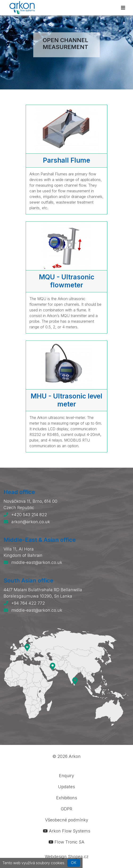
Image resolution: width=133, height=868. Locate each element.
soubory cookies (50, 863)
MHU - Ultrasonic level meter (66, 400)
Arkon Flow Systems (67, 831)
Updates (66, 787)
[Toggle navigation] (123, 8)
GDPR (66, 809)
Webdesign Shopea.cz (67, 857)
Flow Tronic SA (66, 842)
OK (74, 863)
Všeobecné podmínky (67, 820)
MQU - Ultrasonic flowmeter (67, 281)
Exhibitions (67, 798)
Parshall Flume (66, 160)
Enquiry (66, 776)
